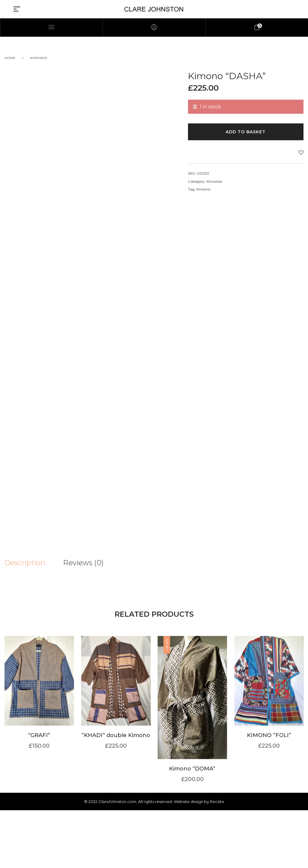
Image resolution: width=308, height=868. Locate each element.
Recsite (217, 859)
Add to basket (246, 132)
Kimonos (39, 58)
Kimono (203, 189)
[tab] (34, 563)
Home (10, 58)
